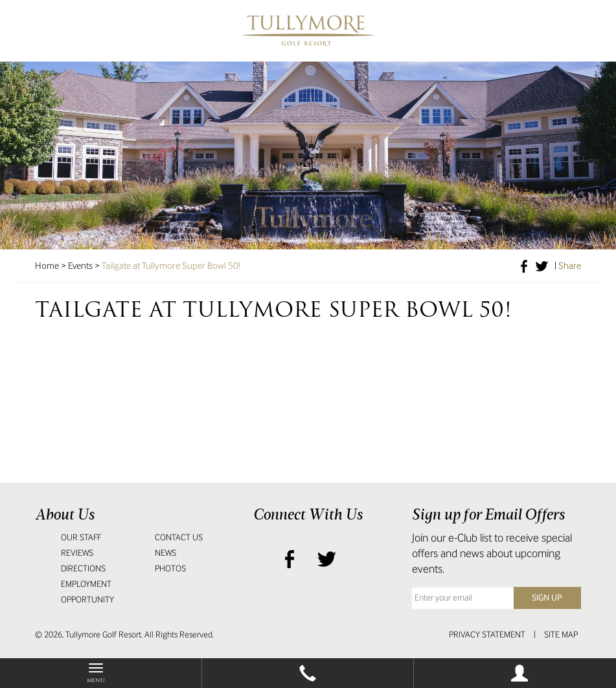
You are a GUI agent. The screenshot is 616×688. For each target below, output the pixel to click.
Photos (170, 568)
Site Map (561, 635)
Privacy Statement (487, 635)
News (165, 553)
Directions (83, 568)
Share (570, 266)
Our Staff (81, 537)
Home (47, 266)
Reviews (77, 553)
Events (80, 266)
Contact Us (179, 537)
